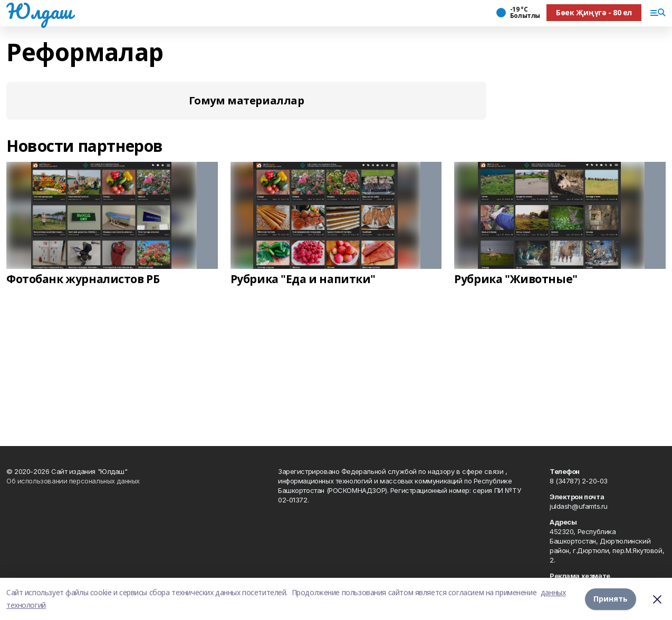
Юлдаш (39, 11)
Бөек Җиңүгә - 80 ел (594, 12)
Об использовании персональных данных (73, 481)
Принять (611, 599)
